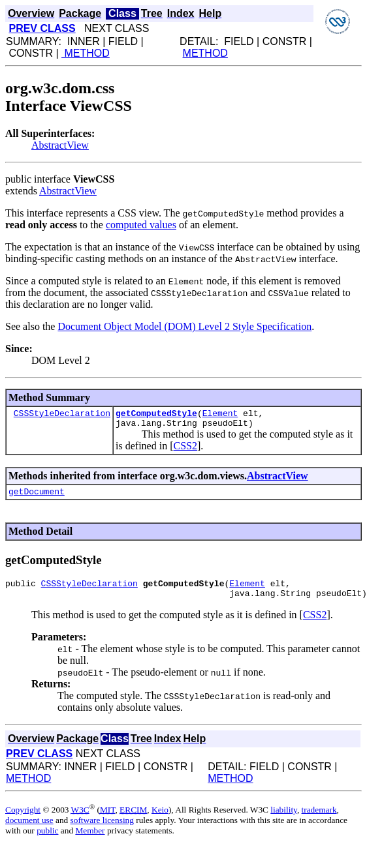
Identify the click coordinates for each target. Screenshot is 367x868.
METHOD (86, 53)
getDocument (37, 497)
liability (284, 819)
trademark (319, 819)
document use (29, 830)
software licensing (102, 830)
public (47, 840)
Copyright (23, 819)
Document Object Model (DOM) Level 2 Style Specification (184, 326)
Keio (160, 819)
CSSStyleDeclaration (62, 415)
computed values (141, 225)
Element (220, 415)
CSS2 (185, 450)
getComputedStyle (156, 415)
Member (90, 840)
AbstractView (60, 145)
